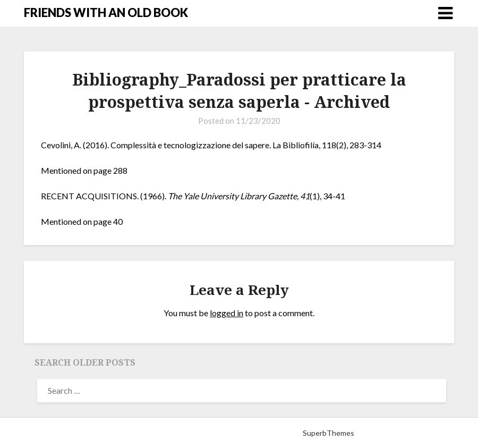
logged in (227, 313)
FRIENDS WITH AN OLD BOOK (106, 12)
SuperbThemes (328, 433)
